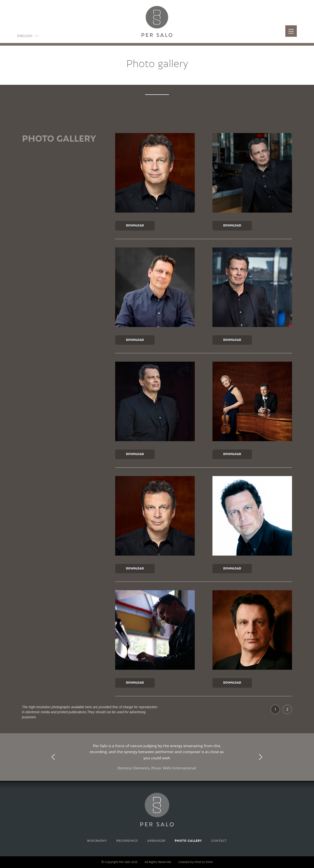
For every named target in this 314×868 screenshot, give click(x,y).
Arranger (156, 841)
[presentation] (54, 757)
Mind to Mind (203, 862)
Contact (219, 841)
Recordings (127, 841)
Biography (97, 841)
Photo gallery (188, 841)
